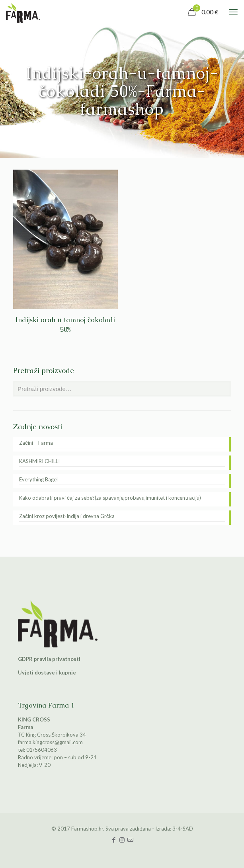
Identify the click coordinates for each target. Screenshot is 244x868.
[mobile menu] (233, 12)
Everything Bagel (38, 479)
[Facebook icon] (114, 840)
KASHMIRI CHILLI (39, 461)
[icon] (130, 840)
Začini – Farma (36, 443)
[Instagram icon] (122, 840)
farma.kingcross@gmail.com (50, 742)
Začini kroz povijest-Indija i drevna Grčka (67, 516)
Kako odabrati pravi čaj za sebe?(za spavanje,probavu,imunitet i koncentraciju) (110, 498)
